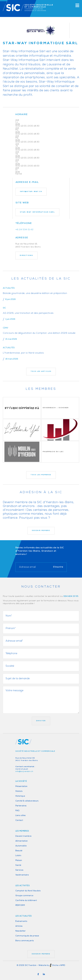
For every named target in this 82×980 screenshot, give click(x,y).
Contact (19, 820)
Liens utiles (21, 816)
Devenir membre (23, 836)
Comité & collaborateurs (27, 801)
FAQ (17, 811)
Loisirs (18, 856)
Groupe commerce (24, 896)
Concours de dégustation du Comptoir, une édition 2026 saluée (39, 333)
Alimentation (22, 841)
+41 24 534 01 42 (24, 230)
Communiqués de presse (27, 936)
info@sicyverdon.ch (24, 772)
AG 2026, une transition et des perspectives (28, 313)
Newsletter (21, 931)
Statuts (19, 791)
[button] (38, 974)
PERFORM (20, 905)
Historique (20, 796)
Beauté (19, 851)
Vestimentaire (22, 875)
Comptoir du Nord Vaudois (28, 891)
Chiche (55, 965)
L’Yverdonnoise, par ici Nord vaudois (23, 353)
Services (19, 870)
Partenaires (21, 806)
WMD (63, 965)
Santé (18, 865)
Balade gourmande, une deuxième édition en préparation (35, 293)
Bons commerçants (25, 941)
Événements (21, 921)
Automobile (21, 846)
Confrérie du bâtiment (26, 900)
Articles (19, 926)
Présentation (21, 786)
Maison (19, 860)
